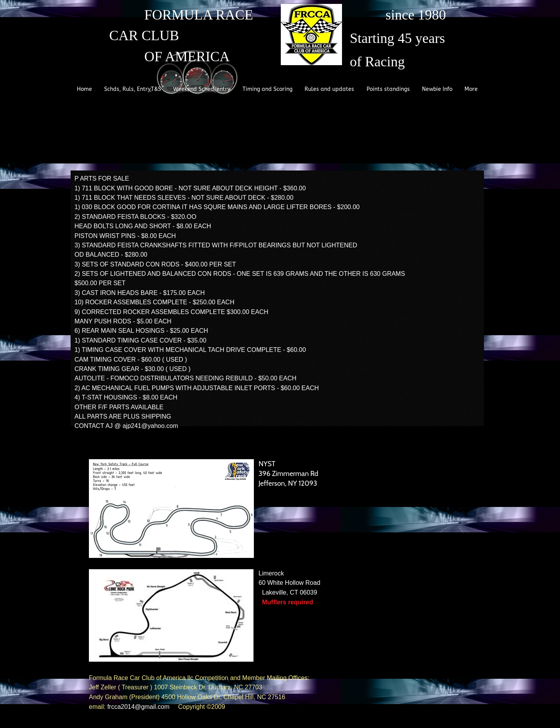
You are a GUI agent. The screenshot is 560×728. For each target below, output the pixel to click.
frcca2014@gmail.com (138, 707)
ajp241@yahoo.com (150, 426)
